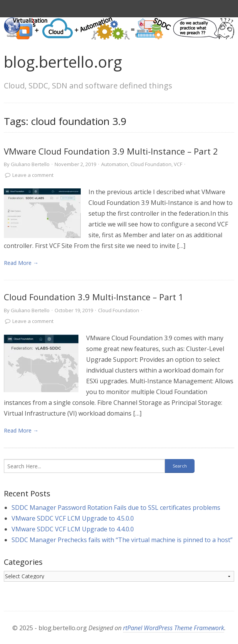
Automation (115, 164)
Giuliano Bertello (30, 164)
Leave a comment (33, 175)
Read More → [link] (21, 263)
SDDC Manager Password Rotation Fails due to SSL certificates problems (116, 508)
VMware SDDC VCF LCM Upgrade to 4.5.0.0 (73, 518)
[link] (42, 213)
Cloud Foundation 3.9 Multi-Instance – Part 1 (94, 297)
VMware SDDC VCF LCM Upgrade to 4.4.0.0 (73, 529)
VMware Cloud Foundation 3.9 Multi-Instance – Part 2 (111, 151)
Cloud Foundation (151, 164)
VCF (178, 164)
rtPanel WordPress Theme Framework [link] (174, 628)
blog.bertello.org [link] (63, 62)
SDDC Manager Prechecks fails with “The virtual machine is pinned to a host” (122, 540)
